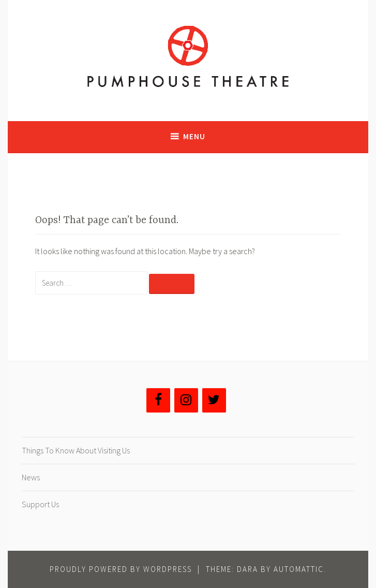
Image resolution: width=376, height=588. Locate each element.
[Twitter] (214, 400)
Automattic (299, 569)
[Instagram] (186, 400)
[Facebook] (158, 400)
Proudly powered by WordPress (121, 569)
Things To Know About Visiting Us (76, 450)
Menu (194, 136)
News (31, 477)
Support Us (40, 504)
